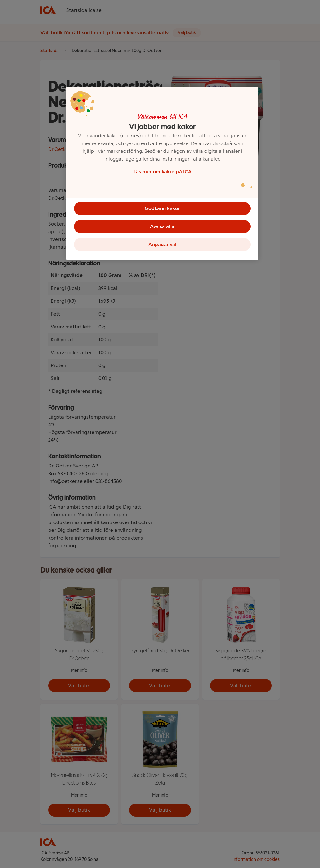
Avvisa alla (162, 226)
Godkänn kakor (162, 208)
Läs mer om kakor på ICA (162, 172)
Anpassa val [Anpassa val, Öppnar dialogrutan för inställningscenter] (162, 244)
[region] (162, 173)
